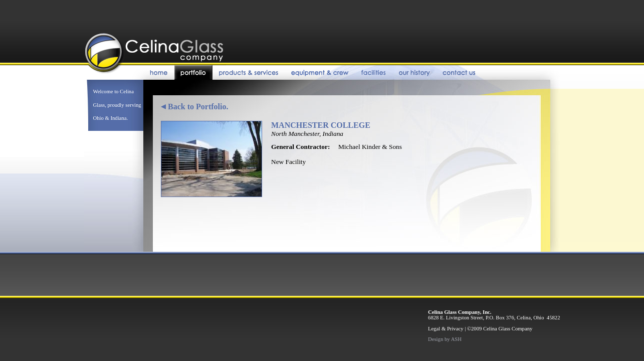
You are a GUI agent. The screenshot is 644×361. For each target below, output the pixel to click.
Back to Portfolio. (194, 107)
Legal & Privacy (446, 329)
